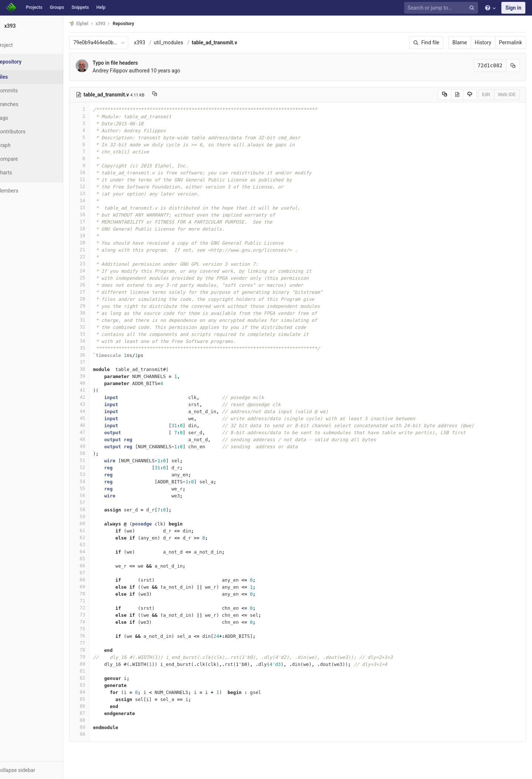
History (483, 42)
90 (97, 734)
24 (97, 271)
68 (97, 580)
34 (97, 341)
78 (97, 650)
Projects (34, 7)
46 (97, 425)
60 (97, 523)
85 (97, 699)
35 (97, 348)
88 (97, 720)
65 (97, 559)
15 (97, 207)
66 (97, 566)
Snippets (80, 7)
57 (97, 502)
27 (97, 292)
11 (97, 179)
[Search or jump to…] (442, 8)
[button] (40, 770)
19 (97, 236)
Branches (25, 104)
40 (97, 383)
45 (97, 418)
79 (97, 657)
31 (97, 320)
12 (97, 186)
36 (97, 355)
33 (97, 334)
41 (97, 390)
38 (97, 369)
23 (97, 264)
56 (97, 495)
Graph (22, 145)
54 (97, 481)
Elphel (97, 23)
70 (97, 594)
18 (97, 229)
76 (97, 636)
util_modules (186, 42)
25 (97, 278)
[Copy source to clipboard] (445, 95)
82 (97, 678)
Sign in (513, 8)
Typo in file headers (133, 63)
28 (97, 299)
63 (97, 545)
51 (97, 460)
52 (97, 467)
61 (97, 530)
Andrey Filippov (128, 71)
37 (97, 362)
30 (97, 313)
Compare (25, 159)
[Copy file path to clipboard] (173, 95)
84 (97, 692)
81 (97, 671)
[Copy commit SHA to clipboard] (513, 66)
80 (97, 664)
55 (97, 488)
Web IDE (507, 94)
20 (97, 243)
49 (97, 446)
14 (97, 200)
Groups (57, 7)
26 (97, 285)
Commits (25, 91)
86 (97, 706)
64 (97, 552)
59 (97, 516)
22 (97, 257)
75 (97, 629)
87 (97, 713)
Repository (141, 24)
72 (97, 608)
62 (97, 538)
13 (97, 193)
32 (97, 327)
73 (97, 615)
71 (97, 601)
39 (97, 376)
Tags (20, 118)
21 (97, 250)
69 (97, 587)
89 (97, 727)
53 (97, 474)
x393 (158, 42)
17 (97, 222)
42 (97, 397)
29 (97, 306)
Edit (486, 94)
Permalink (511, 42)
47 (97, 432)
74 (97, 622)
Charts (22, 173)
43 (97, 404)
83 (97, 685)
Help (101, 7)
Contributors (29, 132)
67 (97, 573)
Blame (460, 42)
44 (97, 411)
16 (97, 215)
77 (97, 643)
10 (97, 172)
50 (97, 453)
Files (20, 77)
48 (97, 439)
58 (97, 509)
